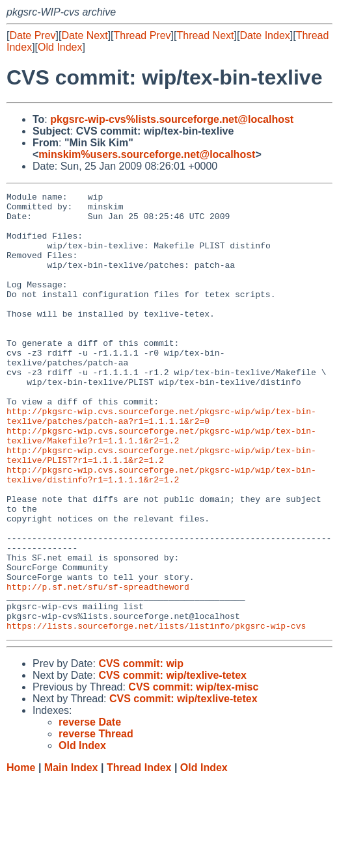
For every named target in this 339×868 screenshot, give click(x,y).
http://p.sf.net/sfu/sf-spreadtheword (98, 666)
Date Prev (32, 35)
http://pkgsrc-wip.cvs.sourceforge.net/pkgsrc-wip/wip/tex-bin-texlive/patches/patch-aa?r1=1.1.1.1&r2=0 (161, 462)
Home (21, 855)
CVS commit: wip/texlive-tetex (172, 763)
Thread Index (139, 855)
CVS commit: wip (141, 751)
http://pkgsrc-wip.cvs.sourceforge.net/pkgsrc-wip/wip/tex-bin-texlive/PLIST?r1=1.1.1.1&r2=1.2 (161, 508)
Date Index (264, 35)
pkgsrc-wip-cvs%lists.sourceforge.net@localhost (172, 119)
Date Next (84, 35)
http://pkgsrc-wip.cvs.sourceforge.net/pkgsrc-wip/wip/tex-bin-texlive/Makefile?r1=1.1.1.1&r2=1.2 (161, 485)
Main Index (71, 855)
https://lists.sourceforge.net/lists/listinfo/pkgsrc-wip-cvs (156, 713)
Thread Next (205, 35)
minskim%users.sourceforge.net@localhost (147, 154)
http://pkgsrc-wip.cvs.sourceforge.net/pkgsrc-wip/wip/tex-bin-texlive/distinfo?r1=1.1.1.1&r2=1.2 (161, 532)
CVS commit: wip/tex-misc (193, 775)
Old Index (60, 47)
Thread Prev (142, 35)
